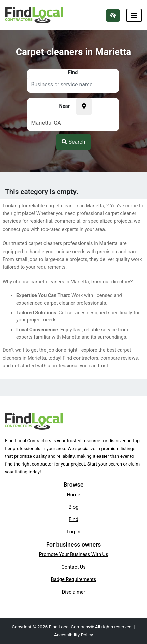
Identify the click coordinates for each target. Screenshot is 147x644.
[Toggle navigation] (134, 15)
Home (73, 495)
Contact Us (73, 567)
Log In (73, 532)
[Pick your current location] (84, 106)
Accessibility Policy (73, 635)
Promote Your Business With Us (73, 554)
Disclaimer (74, 592)
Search (73, 142)
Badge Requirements (74, 579)
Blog (73, 507)
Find (73, 519)
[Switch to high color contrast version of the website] (113, 16)
